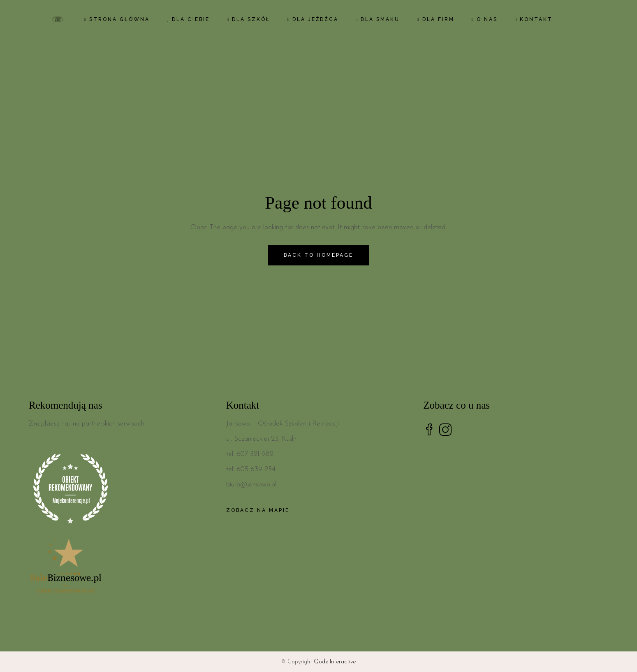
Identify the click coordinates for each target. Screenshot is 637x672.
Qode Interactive (335, 662)
